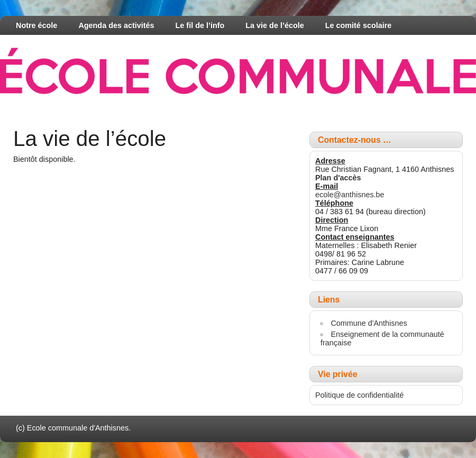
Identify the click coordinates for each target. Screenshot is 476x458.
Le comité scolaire (359, 25)
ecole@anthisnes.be (350, 195)
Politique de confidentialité (359, 395)
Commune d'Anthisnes (369, 323)
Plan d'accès (338, 178)
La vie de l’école (274, 25)
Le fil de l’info (200, 25)
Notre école (36, 25)
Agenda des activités (116, 25)
